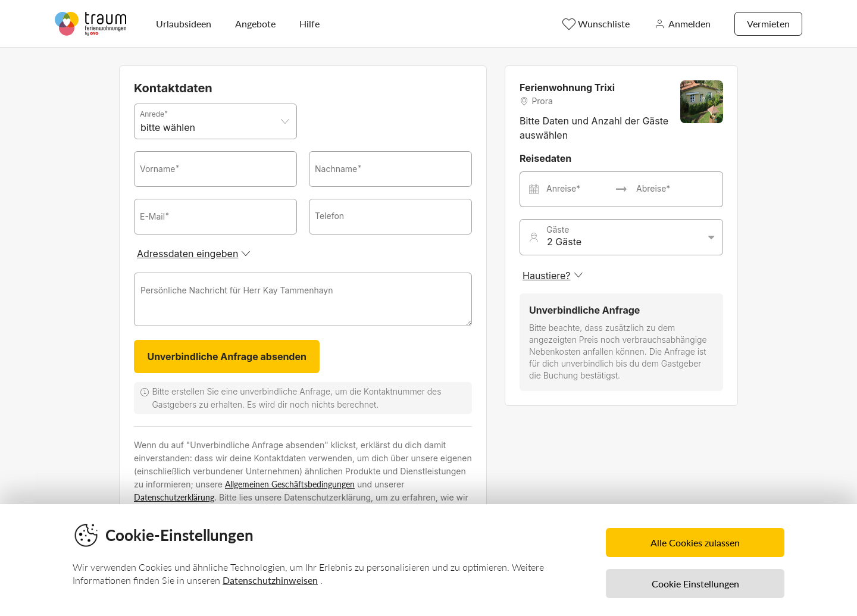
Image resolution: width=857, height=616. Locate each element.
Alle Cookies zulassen (695, 542)
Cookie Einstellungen (695, 584)
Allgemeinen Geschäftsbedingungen (290, 484)
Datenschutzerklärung (174, 497)
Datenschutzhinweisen (270, 580)
